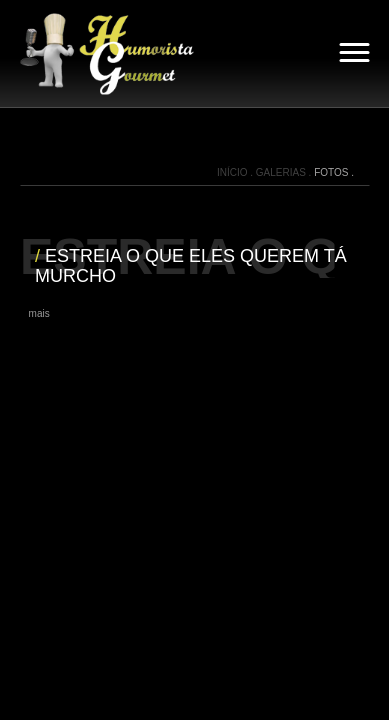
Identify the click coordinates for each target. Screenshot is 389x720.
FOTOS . (334, 172)
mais (39, 313)
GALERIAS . (285, 172)
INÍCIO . (236, 172)
